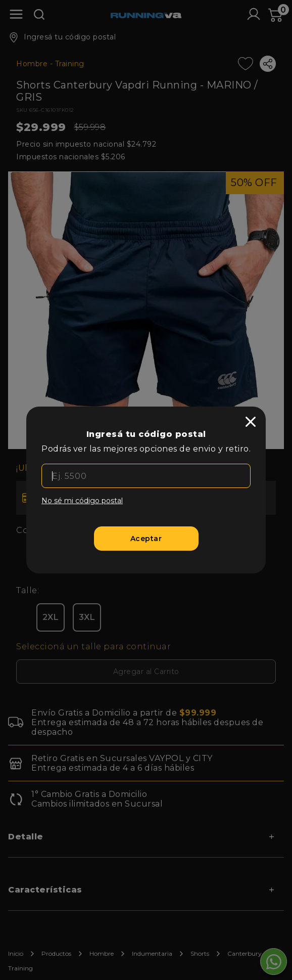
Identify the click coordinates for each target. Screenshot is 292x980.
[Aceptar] (146, 539)
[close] (251, 422)
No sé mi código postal (82, 501)
